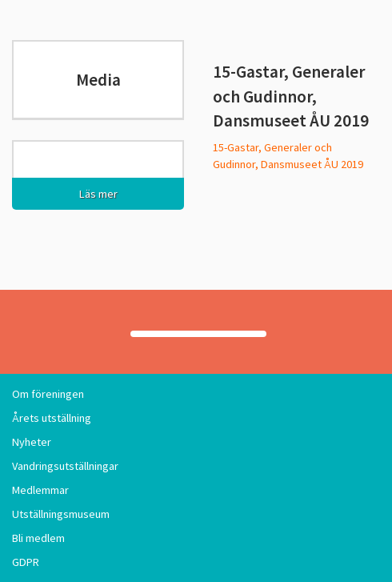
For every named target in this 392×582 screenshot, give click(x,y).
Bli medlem (38, 538)
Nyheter (32, 442)
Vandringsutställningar (65, 466)
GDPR (26, 562)
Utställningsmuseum (61, 514)
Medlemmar (40, 490)
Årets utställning (52, 418)
